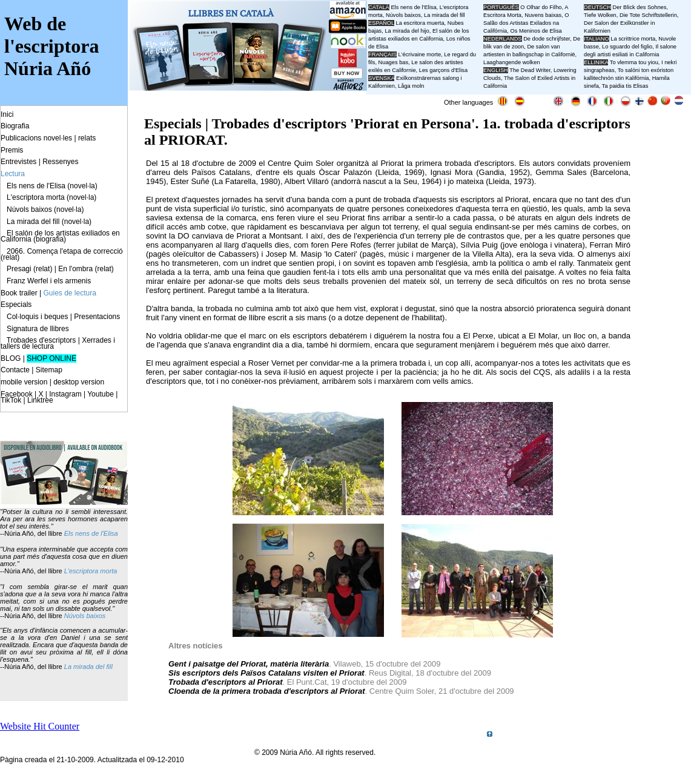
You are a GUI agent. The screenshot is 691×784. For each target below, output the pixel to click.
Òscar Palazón (345, 172)
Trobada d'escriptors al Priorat (226, 682)
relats (87, 138)
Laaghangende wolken (512, 62)
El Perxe (478, 336)
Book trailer (19, 293)
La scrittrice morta (633, 39)
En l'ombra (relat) (86, 269)
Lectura (13, 174)
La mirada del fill (88, 667)
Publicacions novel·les (36, 138)
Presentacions (97, 317)
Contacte (15, 370)
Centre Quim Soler (301, 163)
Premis (12, 150)
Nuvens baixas (543, 15)
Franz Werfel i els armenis (49, 281)
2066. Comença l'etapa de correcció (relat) (62, 254)
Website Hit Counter (40, 726)
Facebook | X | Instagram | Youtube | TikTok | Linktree (59, 397)
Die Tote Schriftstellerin (648, 15)
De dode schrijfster (547, 39)
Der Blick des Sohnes (640, 7)
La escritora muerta (420, 23)
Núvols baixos (85, 616)
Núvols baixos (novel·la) (45, 209)
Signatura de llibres (38, 329)
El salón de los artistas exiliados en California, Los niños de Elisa (419, 39)
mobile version (24, 382)
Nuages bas (394, 62)
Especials (16, 305)
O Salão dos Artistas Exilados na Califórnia (526, 23)
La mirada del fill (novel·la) (49, 222)
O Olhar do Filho (541, 7)
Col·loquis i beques (37, 317)
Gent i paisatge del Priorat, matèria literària (249, 664)
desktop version (79, 382)
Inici (7, 114)
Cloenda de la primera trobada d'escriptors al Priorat (267, 691)
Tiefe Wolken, (601, 15)
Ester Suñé (190, 181)
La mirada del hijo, (408, 31)
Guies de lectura (70, 293)
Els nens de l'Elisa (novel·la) (52, 186)
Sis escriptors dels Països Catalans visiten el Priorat (266, 673)
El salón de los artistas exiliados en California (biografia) (60, 236)
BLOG (11, 358)
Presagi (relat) (29, 269)
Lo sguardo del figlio (627, 47)
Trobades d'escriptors (41, 340)
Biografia (15, 126)
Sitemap (49, 370)
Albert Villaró (306, 181)
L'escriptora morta (91, 571)
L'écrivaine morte (420, 54)
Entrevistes (18, 162)
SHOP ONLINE (51, 358)
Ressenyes (60, 162)
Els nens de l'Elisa (91, 533)
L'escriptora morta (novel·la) (51, 197)
